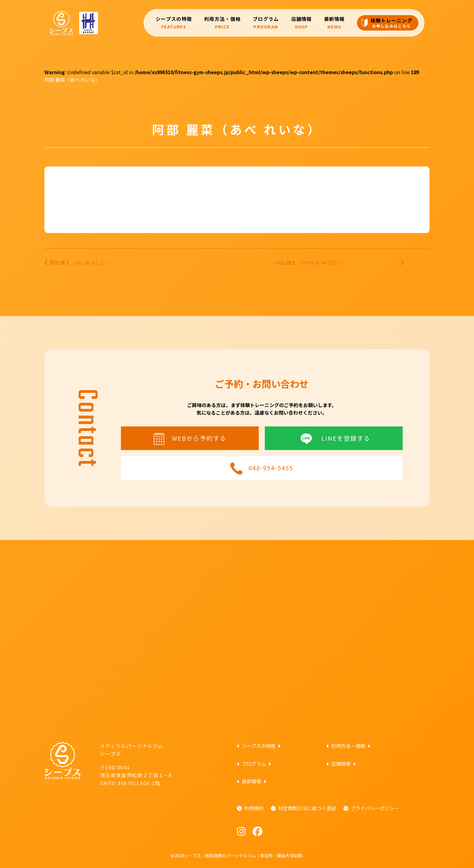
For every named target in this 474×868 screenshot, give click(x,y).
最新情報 (334, 23)
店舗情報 (302, 23)
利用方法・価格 (222, 23)
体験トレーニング (391, 23)
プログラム (266, 23)
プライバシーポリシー (375, 808)
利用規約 (254, 808)
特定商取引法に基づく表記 (307, 808)
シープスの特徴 (174, 23)
